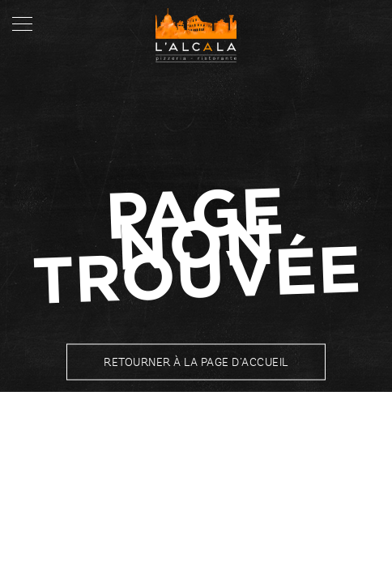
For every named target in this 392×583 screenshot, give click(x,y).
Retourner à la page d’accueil (196, 362)
